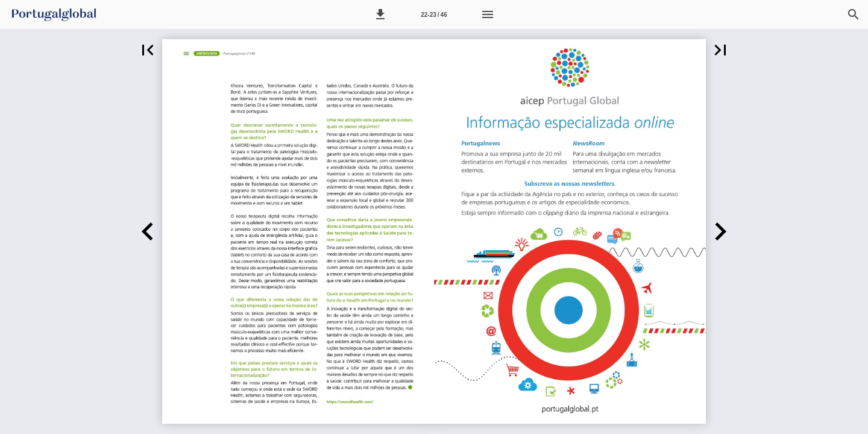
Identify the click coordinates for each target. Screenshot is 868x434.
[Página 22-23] (434, 14)
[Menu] (488, 14)
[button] (380, 14)
